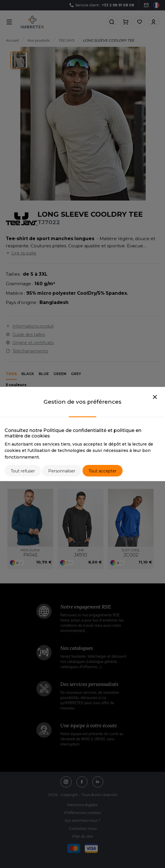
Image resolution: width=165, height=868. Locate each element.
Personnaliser (62, 471)
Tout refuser (23, 471)
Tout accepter (103, 471)
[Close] (155, 397)
